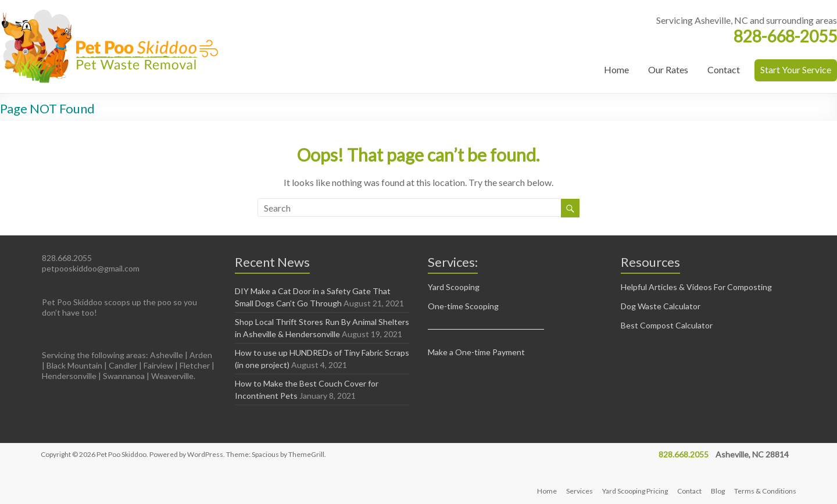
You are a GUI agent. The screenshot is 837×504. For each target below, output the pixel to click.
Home (616, 69)
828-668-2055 (785, 36)
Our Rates (668, 69)
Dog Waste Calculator (661, 306)
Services (580, 491)
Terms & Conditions (765, 491)
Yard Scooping (454, 287)
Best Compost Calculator (667, 325)
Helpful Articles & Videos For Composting (696, 287)
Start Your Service (796, 69)
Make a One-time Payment (476, 352)
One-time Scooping (463, 306)
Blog (718, 491)
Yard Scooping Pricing (635, 491)
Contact (724, 69)
